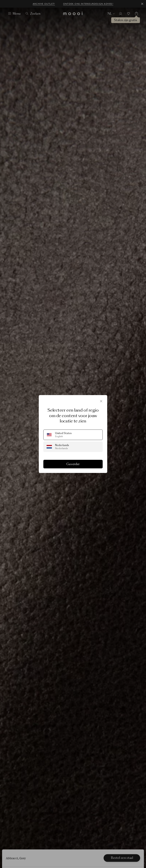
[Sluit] (101, 401)
